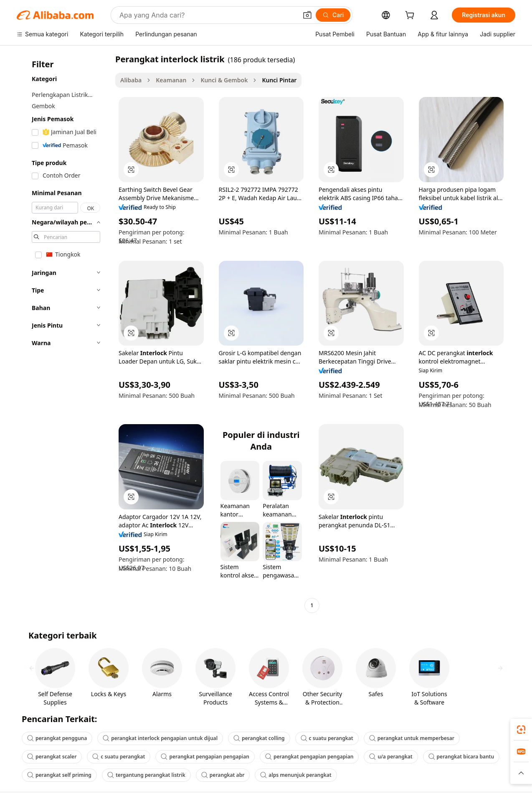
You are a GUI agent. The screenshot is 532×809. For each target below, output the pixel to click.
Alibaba (131, 80)
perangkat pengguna (57, 738)
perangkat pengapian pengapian (205, 757)
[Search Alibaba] (208, 15)
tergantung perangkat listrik (146, 775)
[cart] (411, 16)
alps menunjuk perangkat (296, 775)
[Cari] (333, 15)
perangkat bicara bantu (461, 757)
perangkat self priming (59, 775)
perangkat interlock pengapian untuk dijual (160, 738)
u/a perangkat (391, 757)
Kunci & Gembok (224, 80)
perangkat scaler (52, 757)
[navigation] (63, 333)
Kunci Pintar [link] (279, 80)
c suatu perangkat (327, 738)
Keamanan (171, 80)
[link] (521, 730)
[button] (307, 15)
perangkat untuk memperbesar (412, 738)
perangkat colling (259, 738)
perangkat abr (223, 775)
